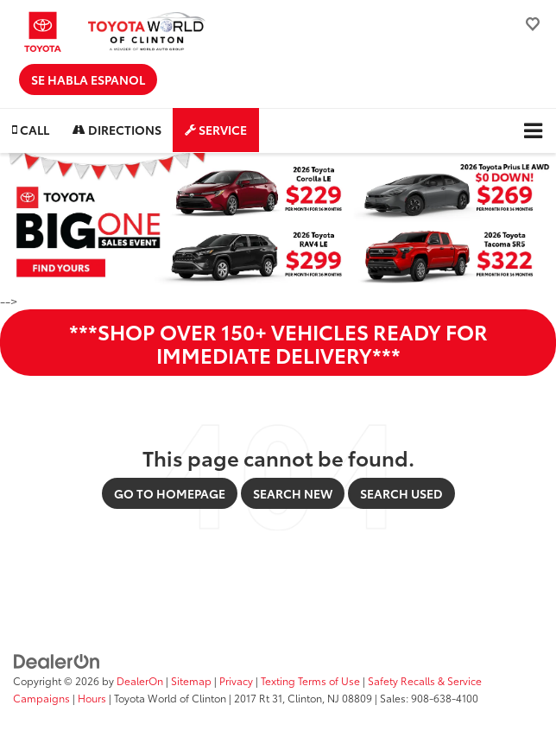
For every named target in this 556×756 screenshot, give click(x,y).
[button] (31, 130)
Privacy (236, 680)
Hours (92, 698)
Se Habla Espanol (88, 79)
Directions (117, 130)
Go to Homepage (170, 493)
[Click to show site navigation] (533, 131)
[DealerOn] (57, 660)
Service (216, 130)
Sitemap (191, 680)
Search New (293, 493)
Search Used (401, 493)
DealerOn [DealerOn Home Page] (140, 680)
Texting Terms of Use (310, 680)
